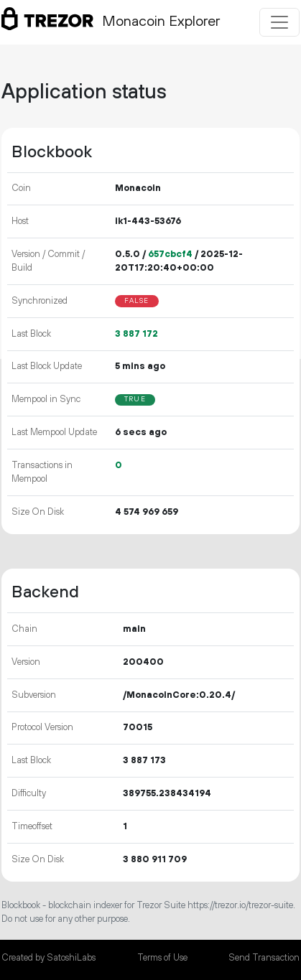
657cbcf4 (170, 254)
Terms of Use (162, 958)
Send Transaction (264, 958)
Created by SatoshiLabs (48, 958)
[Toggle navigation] (279, 22)
